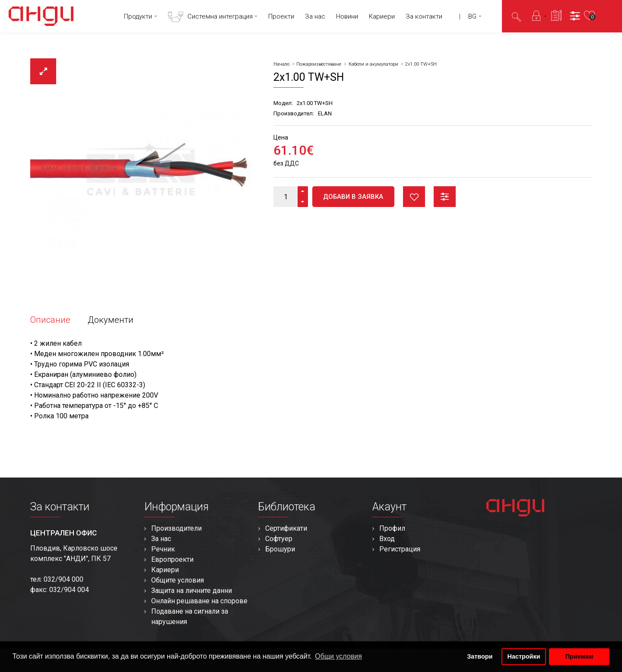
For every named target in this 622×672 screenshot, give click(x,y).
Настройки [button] (524, 656)
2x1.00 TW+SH (421, 64)
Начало (281, 64)
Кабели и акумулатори (373, 64)
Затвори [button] (480, 656)
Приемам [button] (579, 656)
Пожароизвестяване (319, 64)
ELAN (325, 113)
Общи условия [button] (338, 656)
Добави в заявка (353, 197)
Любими (414, 197)
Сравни (445, 197)
